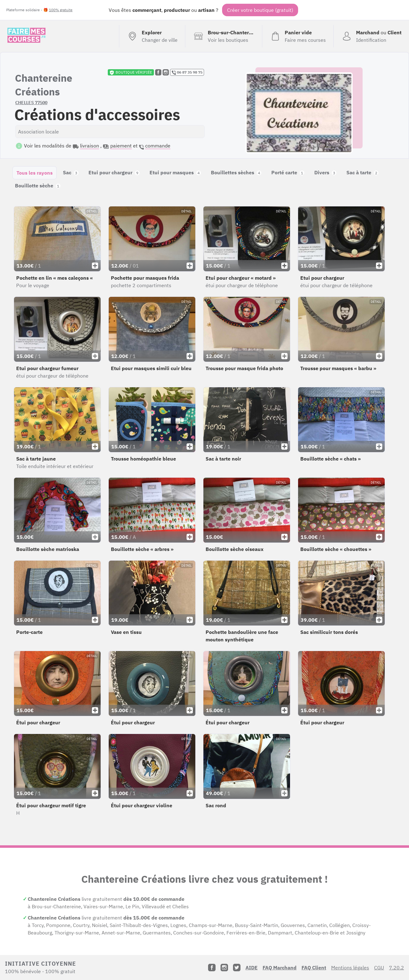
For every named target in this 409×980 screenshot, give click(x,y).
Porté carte (288, 172)
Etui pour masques (175, 172)
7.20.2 (397, 968)
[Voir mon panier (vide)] (298, 36)
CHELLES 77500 (31, 103)
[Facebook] (212, 968)
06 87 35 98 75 (187, 72)
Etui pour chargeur (114, 172)
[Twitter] (237, 968)
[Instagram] (224, 968)
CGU (379, 968)
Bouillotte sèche (38, 186)
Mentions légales (350, 968)
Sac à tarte (362, 172)
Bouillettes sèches (236, 172)
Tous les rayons (35, 173)
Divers (325, 172)
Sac (71, 172)
